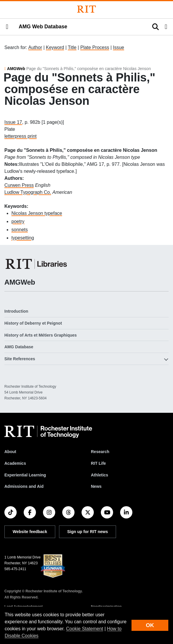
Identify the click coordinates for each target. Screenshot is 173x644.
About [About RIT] (10, 452)
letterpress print (20, 136)
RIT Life (98, 463)
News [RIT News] (96, 486)
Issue (118, 47)
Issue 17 (13, 122)
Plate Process (95, 47)
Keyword (55, 47)
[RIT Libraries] (37, 264)
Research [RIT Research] (100, 452)
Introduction (16, 311)
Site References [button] (20, 359)
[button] (7, 27)
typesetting (23, 238)
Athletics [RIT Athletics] (100, 475)
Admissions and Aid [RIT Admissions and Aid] (24, 486)
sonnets (20, 230)
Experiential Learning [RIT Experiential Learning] (25, 475)
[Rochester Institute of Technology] (86, 9)
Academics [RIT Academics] (15, 463)
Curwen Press (19, 185)
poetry (18, 221)
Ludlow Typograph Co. (28, 192)
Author (35, 47)
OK (150, 625)
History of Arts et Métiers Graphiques (41, 335)
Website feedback (30, 532)
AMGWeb (16, 69)
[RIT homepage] (48, 432)
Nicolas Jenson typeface (37, 213)
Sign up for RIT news (88, 532)
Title (72, 47)
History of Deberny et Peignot (33, 323)
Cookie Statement (85, 629)
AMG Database (19, 347)
